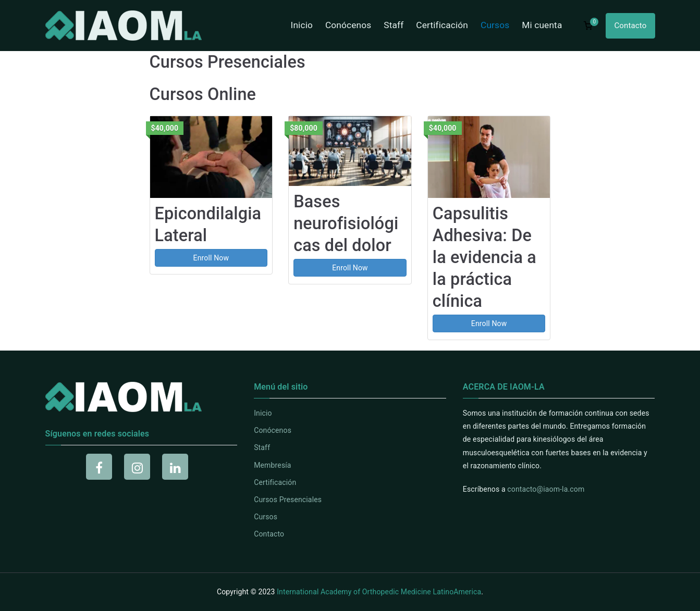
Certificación (442, 25)
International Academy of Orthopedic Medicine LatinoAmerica (379, 592)
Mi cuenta (542, 25)
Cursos (495, 25)
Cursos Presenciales (288, 500)
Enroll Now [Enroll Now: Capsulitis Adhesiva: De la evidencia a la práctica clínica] (489, 323)
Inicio (302, 25)
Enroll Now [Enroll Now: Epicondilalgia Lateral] (211, 258)
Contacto (630, 26)
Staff (394, 25)
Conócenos (348, 25)
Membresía (272, 465)
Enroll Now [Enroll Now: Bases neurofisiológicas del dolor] (350, 268)
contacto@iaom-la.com (546, 489)
